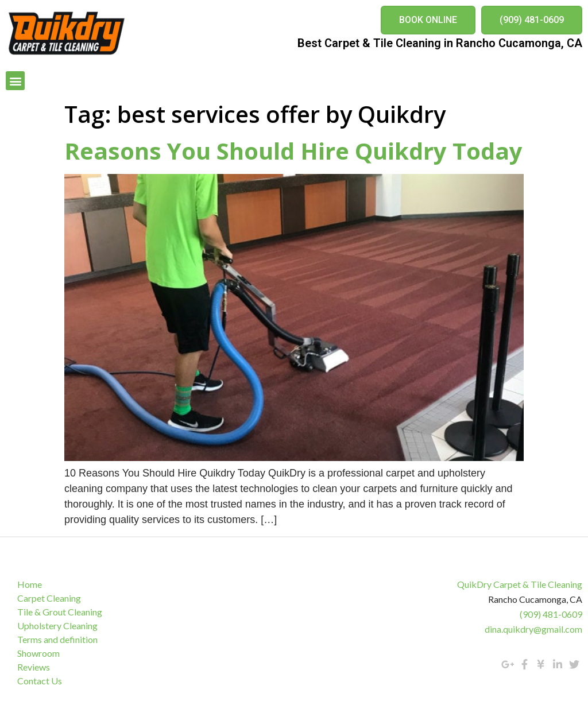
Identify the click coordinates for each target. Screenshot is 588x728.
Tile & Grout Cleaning (60, 612)
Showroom (38, 653)
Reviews (34, 667)
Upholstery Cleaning (57, 626)
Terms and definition (57, 639)
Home (30, 584)
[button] (428, 20)
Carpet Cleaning (49, 598)
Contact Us (40, 681)
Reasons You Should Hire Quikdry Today (293, 151)
